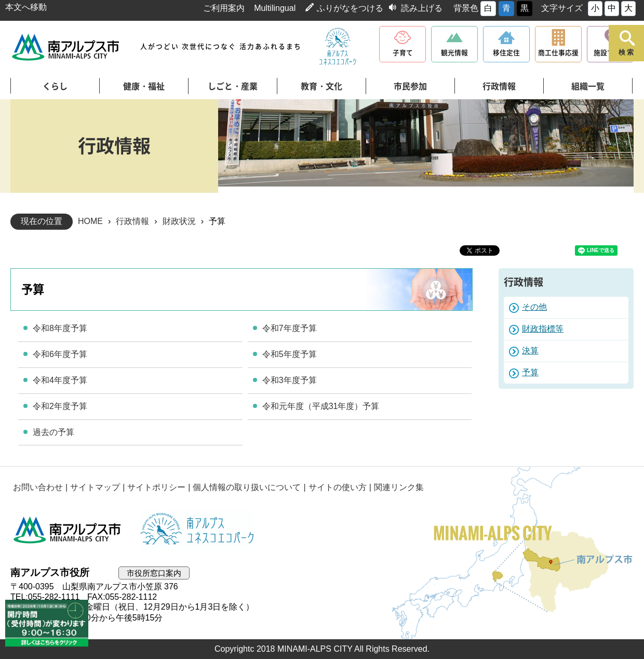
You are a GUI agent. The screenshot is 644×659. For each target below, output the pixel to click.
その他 (534, 307)
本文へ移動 (26, 7)
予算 (530, 372)
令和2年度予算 (60, 406)
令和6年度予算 (60, 354)
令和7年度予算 (290, 328)
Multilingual (275, 8)
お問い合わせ (38, 487)
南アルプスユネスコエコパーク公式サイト (338, 47)
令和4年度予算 (60, 380)
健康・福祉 (144, 86)
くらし (55, 86)
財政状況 (179, 221)
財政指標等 (543, 329)
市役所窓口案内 (154, 573)
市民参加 (410, 86)
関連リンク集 (399, 487)
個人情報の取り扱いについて (247, 487)
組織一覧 (588, 86)
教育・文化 (321, 86)
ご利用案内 (224, 8)
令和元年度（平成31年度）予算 (321, 406)
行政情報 (499, 86)
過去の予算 (53, 432)
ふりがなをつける (350, 8)
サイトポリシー (156, 487)
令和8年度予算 (60, 328)
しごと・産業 (233, 86)
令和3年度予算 (290, 380)
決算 (530, 351)
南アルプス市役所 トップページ (66, 47)
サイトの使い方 (338, 487)
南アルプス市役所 (68, 530)
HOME (90, 221)
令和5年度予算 (290, 354)
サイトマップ (95, 487)
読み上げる (422, 8)
